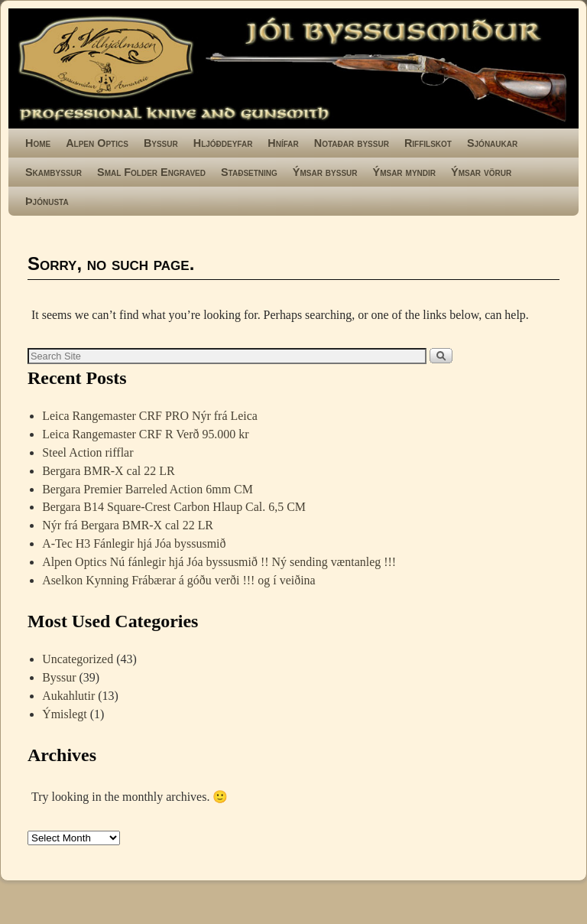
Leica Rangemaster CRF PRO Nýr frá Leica (150, 416)
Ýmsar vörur (481, 172)
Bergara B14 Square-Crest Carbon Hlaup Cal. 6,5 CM (174, 507)
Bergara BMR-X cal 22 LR (108, 471)
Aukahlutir (68, 696)
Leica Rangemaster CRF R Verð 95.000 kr (145, 434)
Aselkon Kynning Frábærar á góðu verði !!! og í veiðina (179, 580)
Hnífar (283, 143)
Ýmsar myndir (404, 172)
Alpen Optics (97, 143)
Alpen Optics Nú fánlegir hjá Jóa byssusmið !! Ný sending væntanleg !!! (219, 562)
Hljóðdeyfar (223, 143)
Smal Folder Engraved (151, 172)
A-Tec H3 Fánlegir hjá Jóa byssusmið (134, 543)
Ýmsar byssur (325, 172)
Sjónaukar (492, 143)
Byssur (161, 143)
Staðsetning (249, 172)
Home (38, 143)
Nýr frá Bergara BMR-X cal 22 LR (128, 525)
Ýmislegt (65, 714)
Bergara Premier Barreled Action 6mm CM (148, 489)
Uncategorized (78, 659)
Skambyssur (54, 172)
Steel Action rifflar (88, 452)
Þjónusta (47, 201)
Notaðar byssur (352, 143)
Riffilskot (428, 143)
